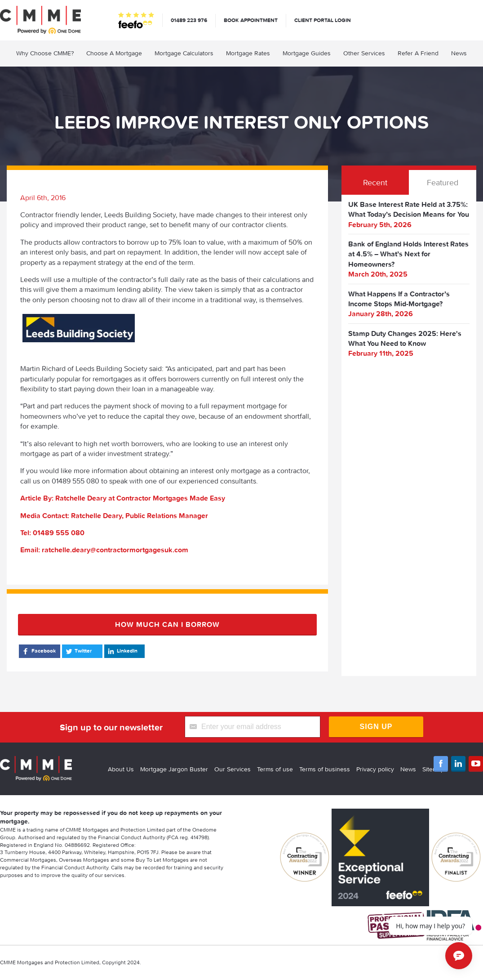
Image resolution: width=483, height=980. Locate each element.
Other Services (364, 53)
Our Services (233, 769)
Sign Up (376, 727)
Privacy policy (375, 769)
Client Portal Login (323, 20)
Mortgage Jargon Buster (174, 769)
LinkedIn (122, 651)
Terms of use (275, 769)
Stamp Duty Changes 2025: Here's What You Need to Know (405, 338)
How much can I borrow (167, 624)
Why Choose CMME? (45, 53)
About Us (121, 769)
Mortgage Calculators (184, 53)
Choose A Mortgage (114, 53)
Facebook (38, 651)
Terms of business (325, 769)
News (459, 53)
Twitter (78, 651)
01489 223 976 (189, 20)
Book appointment (251, 20)
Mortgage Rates (248, 53)
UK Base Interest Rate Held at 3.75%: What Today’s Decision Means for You (409, 209)
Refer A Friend (418, 53)
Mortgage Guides (307, 53)
